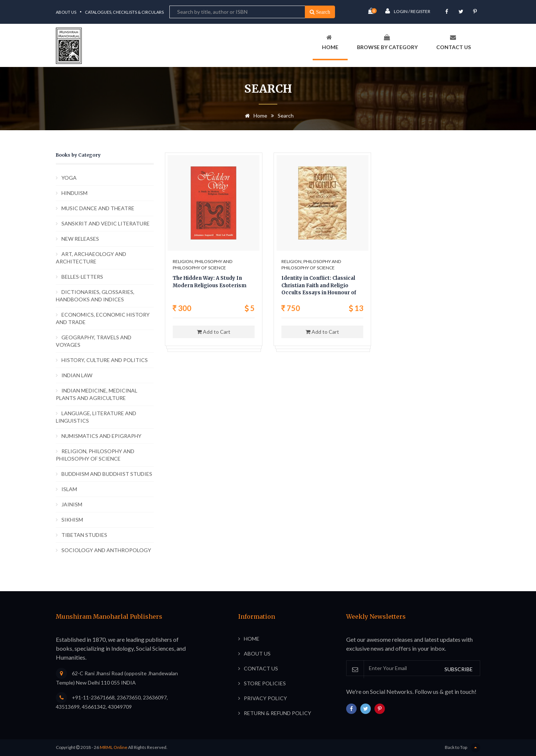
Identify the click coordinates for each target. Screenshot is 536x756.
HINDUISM (74, 193)
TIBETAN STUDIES (84, 535)
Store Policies (265, 683)
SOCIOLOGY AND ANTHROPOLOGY (106, 550)
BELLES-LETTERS (82, 277)
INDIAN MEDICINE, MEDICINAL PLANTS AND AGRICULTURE (97, 394)
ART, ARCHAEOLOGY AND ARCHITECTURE (91, 258)
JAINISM (72, 504)
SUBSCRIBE (459, 669)
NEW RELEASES (80, 239)
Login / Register (408, 11)
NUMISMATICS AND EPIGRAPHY (101, 436)
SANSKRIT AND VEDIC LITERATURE (106, 223)
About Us (66, 12)
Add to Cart (214, 332)
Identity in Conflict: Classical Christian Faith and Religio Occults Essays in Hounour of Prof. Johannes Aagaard (319, 286)
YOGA (69, 178)
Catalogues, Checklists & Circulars (124, 12)
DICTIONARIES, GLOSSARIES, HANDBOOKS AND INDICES (95, 296)
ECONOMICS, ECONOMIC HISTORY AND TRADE (103, 318)
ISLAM (69, 489)
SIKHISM (72, 520)
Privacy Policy (265, 698)
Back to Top (462, 748)
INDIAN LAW (77, 375)
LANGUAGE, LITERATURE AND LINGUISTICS (96, 417)
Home (330, 42)
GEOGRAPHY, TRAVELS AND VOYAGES (94, 341)
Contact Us (454, 42)
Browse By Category (387, 42)
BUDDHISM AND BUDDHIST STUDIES (107, 474)
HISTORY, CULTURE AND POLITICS (105, 360)
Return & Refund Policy (277, 713)
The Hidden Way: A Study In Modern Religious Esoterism (210, 282)
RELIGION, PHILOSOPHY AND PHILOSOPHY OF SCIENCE (95, 455)
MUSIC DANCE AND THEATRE (98, 208)
